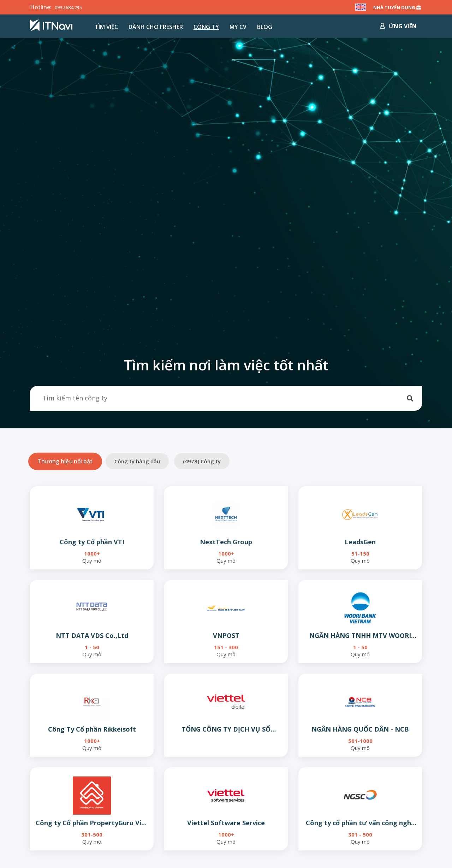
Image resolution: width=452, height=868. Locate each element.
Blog (265, 27)
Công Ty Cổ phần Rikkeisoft (92, 729)
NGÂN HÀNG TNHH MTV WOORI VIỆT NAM (360, 636)
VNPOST (226, 635)
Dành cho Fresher (156, 27)
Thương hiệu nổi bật (65, 461)
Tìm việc (106, 27)
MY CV (238, 27)
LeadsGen (360, 542)
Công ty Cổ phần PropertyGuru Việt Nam (92, 823)
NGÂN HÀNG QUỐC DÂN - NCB (360, 729)
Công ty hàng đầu (137, 461)
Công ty (206, 27)
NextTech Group (226, 542)
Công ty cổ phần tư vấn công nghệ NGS (360, 823)
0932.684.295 (72, 7)
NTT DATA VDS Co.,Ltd (92, 635)
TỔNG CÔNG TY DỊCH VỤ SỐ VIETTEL (226, 729)
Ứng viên (398, 26)
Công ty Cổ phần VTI (92, 542)
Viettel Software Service (226, 823)
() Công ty (202, 461)
